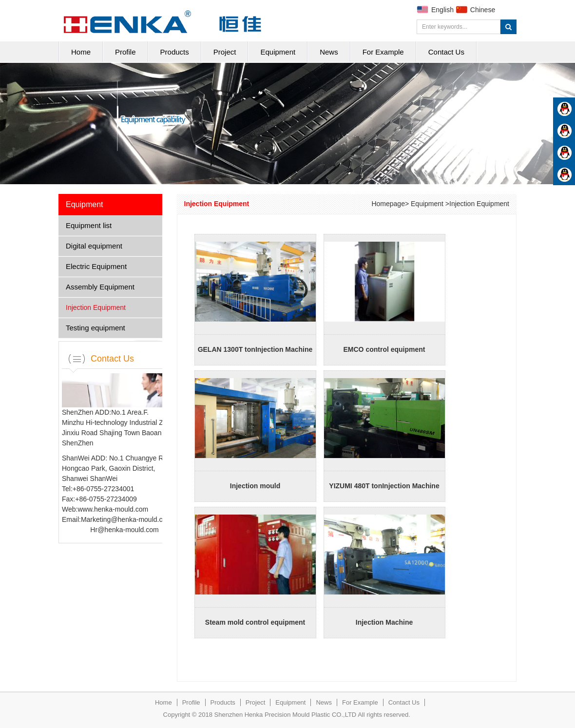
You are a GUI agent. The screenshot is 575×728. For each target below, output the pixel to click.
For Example (383, 52)
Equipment (278, 52)
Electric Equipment (96, 266)
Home (81, 52)
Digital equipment (94, 246)
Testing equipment (96, 328)
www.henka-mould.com (113, 509)
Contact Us (446, 52)
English (442, 10)
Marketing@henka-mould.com (126, 519)
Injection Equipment (96, 307)
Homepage (388, 204)
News (329, 52)
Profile (125, 52)
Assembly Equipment (100, 287)
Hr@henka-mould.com (124, 530)
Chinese (483, 10)
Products (175, 52)
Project (225, 52)
